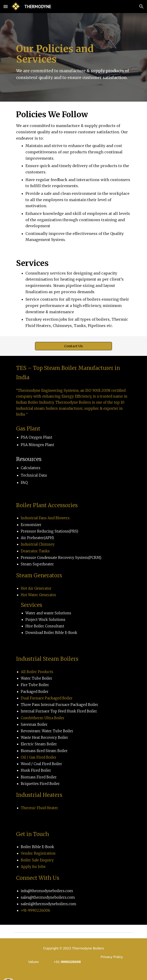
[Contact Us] (73, 346)
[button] (6, 6)
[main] (73, 57)
